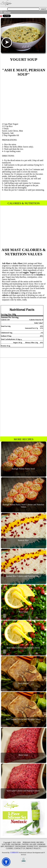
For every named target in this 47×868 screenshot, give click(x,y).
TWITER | (26, 844)
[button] (6, 862)
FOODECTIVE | (33, 846)
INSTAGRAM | (21, 846)
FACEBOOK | (16, 844)
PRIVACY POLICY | (34, 848)
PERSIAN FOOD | (29, 842)
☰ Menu (5, 12)
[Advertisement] (24, 99)
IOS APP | (33, 844)
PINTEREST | (10, 846)
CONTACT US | (20, 848)
